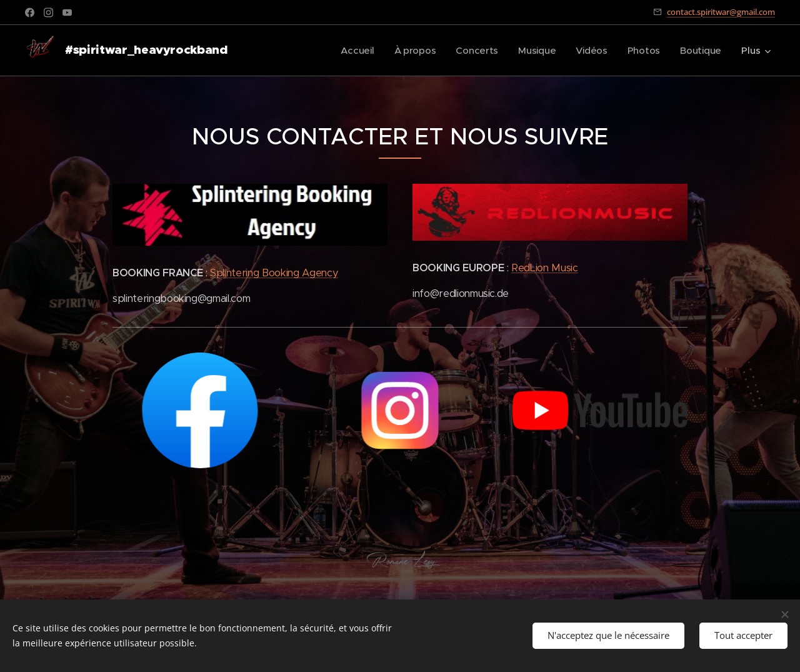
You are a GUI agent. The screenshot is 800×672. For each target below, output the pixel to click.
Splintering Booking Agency (274, 273)
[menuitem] (353, 51)
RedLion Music (545, 268)
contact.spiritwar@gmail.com (721, 12)
